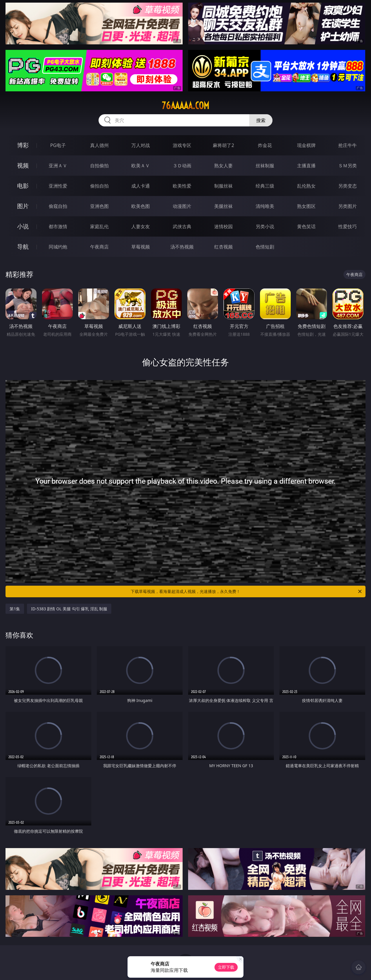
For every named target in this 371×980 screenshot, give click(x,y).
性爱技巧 (348, 226)
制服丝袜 (223, 186)
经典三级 (265, 186)
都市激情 (58, 226)
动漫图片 (182, 206)
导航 (23, 247)
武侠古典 (182, 226)
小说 (23, 226)
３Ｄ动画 (182, 166)
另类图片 (348, 206)
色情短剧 (265, 247)
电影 (23, 186)
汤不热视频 (182, 247)
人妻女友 (141, 226)
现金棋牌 (306, 145)
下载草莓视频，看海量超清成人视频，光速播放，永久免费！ (247, 591)
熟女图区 (306, 206)
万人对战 (141, 145)
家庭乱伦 (99, 226)
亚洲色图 (99, 206)
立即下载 (226, 967)
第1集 (15, 609)
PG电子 (58, 145)
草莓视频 (141, 247)
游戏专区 (182, 145)
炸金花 (265, 145)
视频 (23, 165)
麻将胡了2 (223, 145)
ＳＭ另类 (348, 166)
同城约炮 (58, 247)
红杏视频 (223, 247)
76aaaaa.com (185, 106)
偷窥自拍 (58, 206)
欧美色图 (141, 206)
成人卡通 (141, 186)
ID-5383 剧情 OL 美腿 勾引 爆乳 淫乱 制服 (69, 609)
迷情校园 (223, 226)
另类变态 (348, 186)
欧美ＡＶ (141, 166)
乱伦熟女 (306, 186)
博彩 (23, 145)
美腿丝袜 (223, 206)
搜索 (261, 120)
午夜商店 (99, 247)
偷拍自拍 (99, 186)
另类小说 (265, 226)
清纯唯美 (265, 206)
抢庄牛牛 (348, 145)
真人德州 (99, 145)
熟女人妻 (223, 166)
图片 (23, 206)
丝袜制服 (265, 166)
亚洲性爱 (58, 186)
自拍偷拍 (99, 166)
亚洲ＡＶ (58, 166)
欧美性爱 (182, 186)
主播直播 (306, 166)
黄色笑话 (306, 226)
